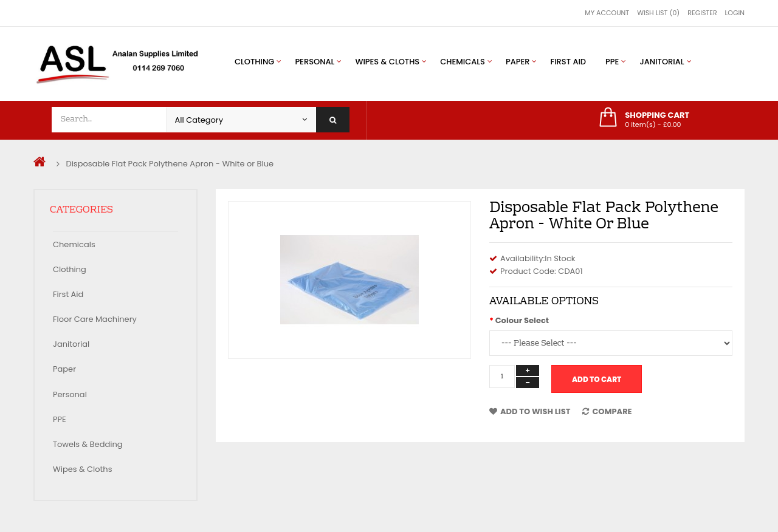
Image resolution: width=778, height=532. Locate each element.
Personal (70, 394)
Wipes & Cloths (82, 469)
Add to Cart (597, 379)
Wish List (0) (658, 13)
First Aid (68, 294)
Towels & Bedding (88, 444)
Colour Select (522, 320)
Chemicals (74, 244)
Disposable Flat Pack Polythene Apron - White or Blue (170, 164)
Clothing (70, 269)
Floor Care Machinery (95, 319)
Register (702, 13)
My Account (607, 13)
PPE (60, 419)
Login (735, 13)
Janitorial (71, 344)
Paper (64, 369)
